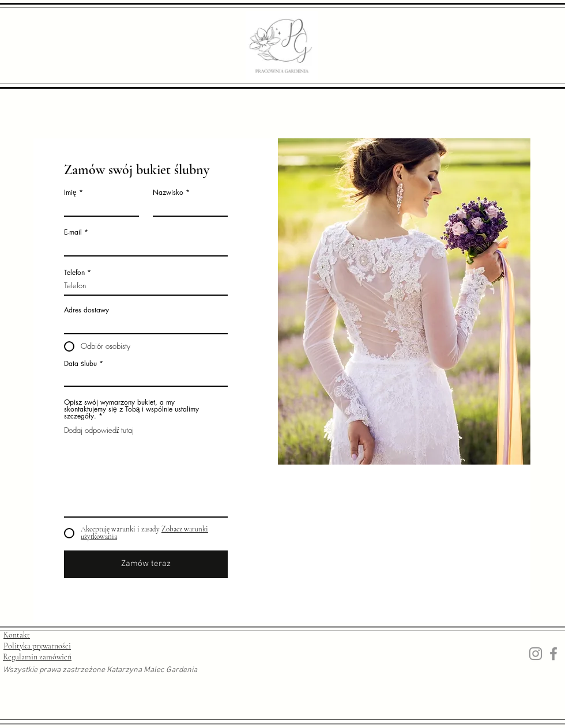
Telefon (74, 273)
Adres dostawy (86, 310)
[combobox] (146, 324)
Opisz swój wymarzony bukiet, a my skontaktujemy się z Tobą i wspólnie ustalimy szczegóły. (131, 409)
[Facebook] (553, 654)
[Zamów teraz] (146, 564)
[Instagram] (536, 654)
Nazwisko (168, 193)
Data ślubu (80, 364)
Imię (70, 193)
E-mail (73, 232)
